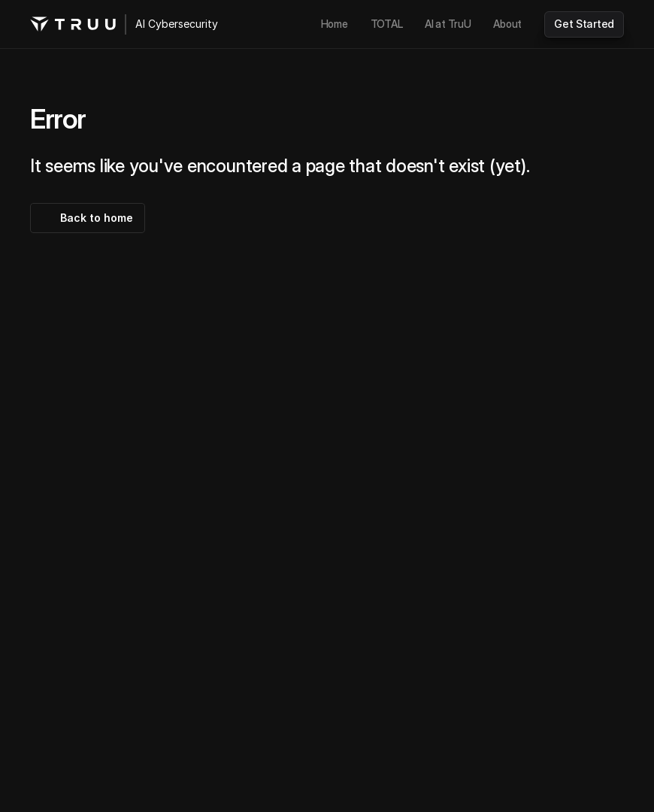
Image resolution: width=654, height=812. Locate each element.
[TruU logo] (73, 24)
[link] (335, 24)
